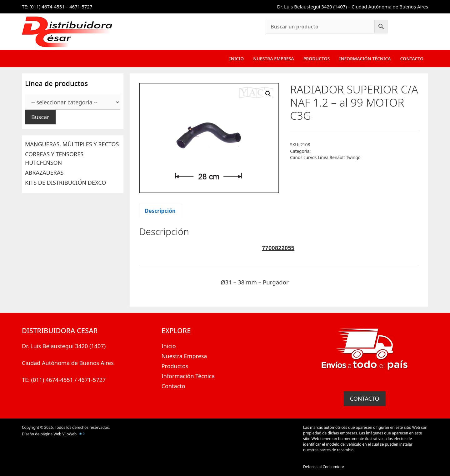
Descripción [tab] (160, 211)
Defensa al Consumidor (324, 467)
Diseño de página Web (42, 434)
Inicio (237, 59)
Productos (317, 59)
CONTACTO (365, 398)
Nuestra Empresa (273, 59)
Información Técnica (365, 59)
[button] (268, 94)
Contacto (412, 59)
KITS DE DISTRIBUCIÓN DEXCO (65, 183)
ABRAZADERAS (44, 173)
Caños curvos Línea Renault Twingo (325, 157)
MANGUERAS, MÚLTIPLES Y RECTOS (72, 144)
